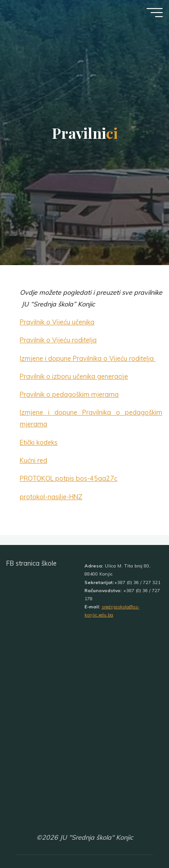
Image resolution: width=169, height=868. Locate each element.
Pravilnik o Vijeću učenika (57, 322)
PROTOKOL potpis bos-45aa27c (69, 478)
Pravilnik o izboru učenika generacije (74, 376)
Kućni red (33, 461)
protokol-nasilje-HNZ (51, 496)
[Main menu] (155, 13)
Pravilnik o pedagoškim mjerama (69, 394)
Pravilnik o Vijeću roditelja (58, 340)
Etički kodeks (39, 443)
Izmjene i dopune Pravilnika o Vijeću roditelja (88, 358)
